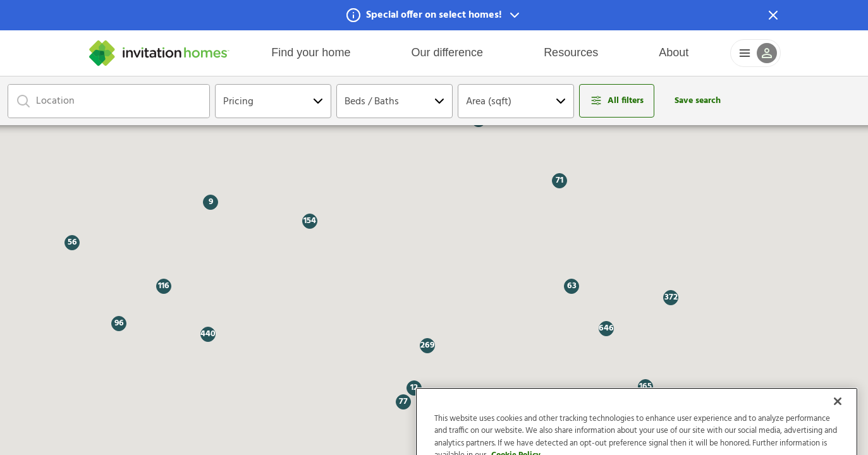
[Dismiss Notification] (773, 15)
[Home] (159, 53)
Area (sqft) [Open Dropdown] (489, 102)
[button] (434, 15)
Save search (698, 101)
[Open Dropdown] (318, 101)
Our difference (447, 52)
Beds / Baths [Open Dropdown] (372, 102)
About (674, 52)
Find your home (311, 52)
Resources (571, 52)
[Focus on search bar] (23, 101)
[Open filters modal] (617, 101)
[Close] (838, 418)
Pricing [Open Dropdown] (238, 102)
